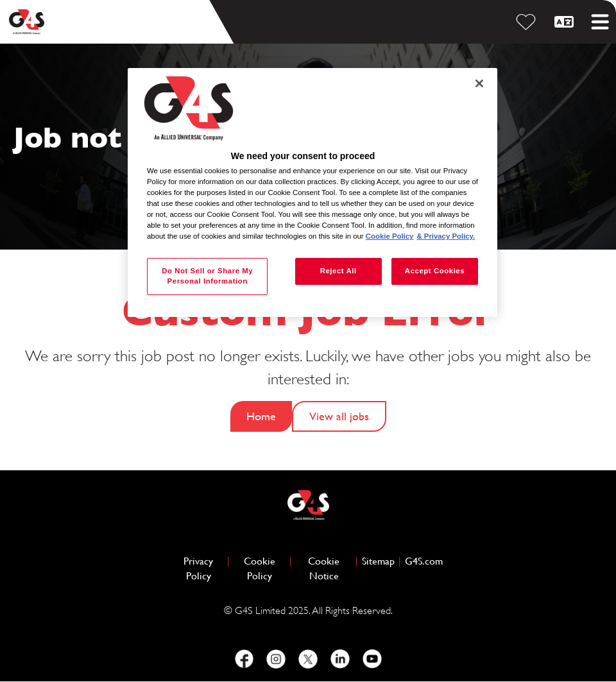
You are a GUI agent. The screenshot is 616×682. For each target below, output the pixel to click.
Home (261, 416)
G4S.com (424, 560)
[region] (312, 192)
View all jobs (339, 416)
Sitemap (378, 561)
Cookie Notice (324, 568)
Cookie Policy (265, 568)
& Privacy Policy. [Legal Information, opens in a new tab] (446, 236)
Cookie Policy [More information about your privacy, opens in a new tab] (390, 236)
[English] (566, 22)
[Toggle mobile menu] (600, 22)
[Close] (479, 83)
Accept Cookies (435, 271)
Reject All (338, 271)
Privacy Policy (203, 568)
